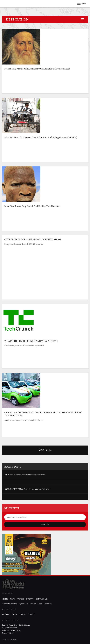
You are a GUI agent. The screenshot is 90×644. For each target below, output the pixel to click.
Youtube (32, 614)
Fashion (33, 604)
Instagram (23, 614)
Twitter (14, 614)
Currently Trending (10, 604)
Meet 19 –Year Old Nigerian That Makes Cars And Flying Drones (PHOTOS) (41, 137)
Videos (21, 599)
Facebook (6, 614)
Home (5, 599)
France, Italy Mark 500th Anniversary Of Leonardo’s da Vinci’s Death (37, 69)
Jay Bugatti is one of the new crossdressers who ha (25, 475)
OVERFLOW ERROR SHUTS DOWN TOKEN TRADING (33, 239)
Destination (48, 604)
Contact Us (41, 599)
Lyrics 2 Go (24, 604)
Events (30, 599)
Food (40, 604)
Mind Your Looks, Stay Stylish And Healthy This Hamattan (32, 206)
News (13, 599)
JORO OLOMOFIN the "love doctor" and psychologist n (27, 489)
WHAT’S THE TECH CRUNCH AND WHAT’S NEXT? (31, 341)
